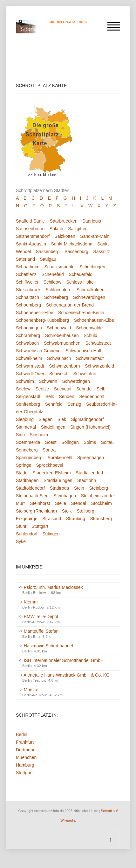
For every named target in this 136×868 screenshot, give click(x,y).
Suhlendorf (27, 534)
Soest (51, 442)
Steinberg (99, 488)
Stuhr (21, 526)
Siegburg (25, 419)
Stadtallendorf (89, 473)
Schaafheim (28, 267)
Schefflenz (26, 274)
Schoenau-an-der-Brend (70, 305)
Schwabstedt (98, 343)
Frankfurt (25, 742)
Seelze (42, 389)
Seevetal (63, 389)
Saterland (25, 259)
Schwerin (48, 381)
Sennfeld (54, 404)
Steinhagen (65, 496)
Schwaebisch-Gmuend (38, 351)
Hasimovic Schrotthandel (48, 646)
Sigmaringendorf (88, 419)
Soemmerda (28, 442)
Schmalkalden (91, 290)
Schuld (90, 335)
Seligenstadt (28, 396)
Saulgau (48, 259)
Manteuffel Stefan (41, 631)
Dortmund (26, 750)
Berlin (22, 734)
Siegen (46, 419)
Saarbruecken (64, 221)
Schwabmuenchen (62, 343)
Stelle (61, 503)
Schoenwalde (89, 328)
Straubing (76, 519)
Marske (31, 690)
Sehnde (84, 389)
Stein (79, 488)
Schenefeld (53, 274)
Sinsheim (39, 435)
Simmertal (26, 427)
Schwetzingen (76, 381)
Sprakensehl (60, 458)
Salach (56, 229)
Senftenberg (28, 404)
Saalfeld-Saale (30, 221)
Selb (101, 389)
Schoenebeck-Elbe (35, 313)
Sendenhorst (92, 396)
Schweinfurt (85, 374)
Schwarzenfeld (99, 366)
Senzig (75, 404)
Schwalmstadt (90, 358)
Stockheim (102, 503)
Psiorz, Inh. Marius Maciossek (53, 587)
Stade (22, 473)
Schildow (52, 282)
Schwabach (27, 343)
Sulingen (51, 534)
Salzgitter (77, 229)
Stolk (67, 511)
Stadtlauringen (58, 480)
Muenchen (26, 757)
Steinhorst (40, 503)
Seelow (23, 389)
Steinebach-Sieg (32, 496)
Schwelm (25, 381)
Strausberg (101, 519)
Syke (21, 541)
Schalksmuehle (60, 267)
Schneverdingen (89, 297)
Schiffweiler (27, 282)
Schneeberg (56, 297)
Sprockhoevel (50, 465)
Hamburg (25, 765)
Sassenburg (76, 251)
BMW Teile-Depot (41, 617)
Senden (66, 396)
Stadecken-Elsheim (52, 473)
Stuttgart (40, 526)
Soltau (107, 442)
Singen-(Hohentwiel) (90, 427)
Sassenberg (48, 251)
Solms (90, 442)
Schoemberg (28, 305)
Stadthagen (27, 480)
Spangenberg (29, 458)
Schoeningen (29, 328)
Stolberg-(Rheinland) (36, 511)
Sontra (49, 450)
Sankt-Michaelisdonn (72, 244)
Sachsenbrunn (30, 229)
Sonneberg (27, 450)
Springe (24, 465)
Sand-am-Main (95, 236)
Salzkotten (65, 236)
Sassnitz (102, 251)
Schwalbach (59, 358)
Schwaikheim (29, 358)
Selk (50, 396)
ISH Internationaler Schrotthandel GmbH (64, 660)
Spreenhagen (91, 458)
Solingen (70, 442)
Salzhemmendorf (33, 236)
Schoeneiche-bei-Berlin (81, 313)
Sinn (20, 435)
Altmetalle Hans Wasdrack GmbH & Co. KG (67, 675)
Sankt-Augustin (31, 244)
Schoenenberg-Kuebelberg (42, 320)
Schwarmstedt (30, 366)
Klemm (31, 602)
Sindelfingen (53, 427)
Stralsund (52, 519)
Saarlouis (92, 221)
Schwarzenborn (64, 366)
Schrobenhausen (62, 335)
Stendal (79, 503)
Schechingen (92, 267)
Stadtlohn (87, 480)
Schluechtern (58, 290)
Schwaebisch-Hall (83, 351)
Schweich (59, 374)
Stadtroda (60, 488)
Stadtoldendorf (30, 488)
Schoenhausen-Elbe (94, 320)
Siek (62, 419)
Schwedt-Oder (30, 374)
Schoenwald (59, 328)
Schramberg (28, 335)
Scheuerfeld (81, 274)
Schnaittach (27, 297)
